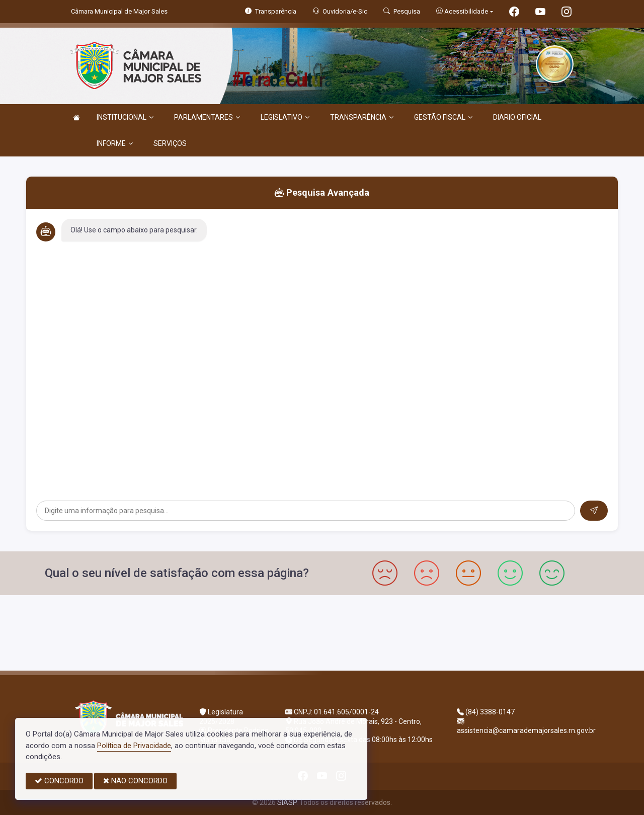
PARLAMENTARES (207, 117)
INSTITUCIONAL (125, 117)
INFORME (115, 143)
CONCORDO (59, 781)
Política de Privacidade (134, 746)
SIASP (287, 802)
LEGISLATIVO (285, 117)
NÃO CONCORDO (135, 781)
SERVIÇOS (170, 143)
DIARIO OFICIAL (517, 117)
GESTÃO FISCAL (443, 117)
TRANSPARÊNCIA (362, 117)
